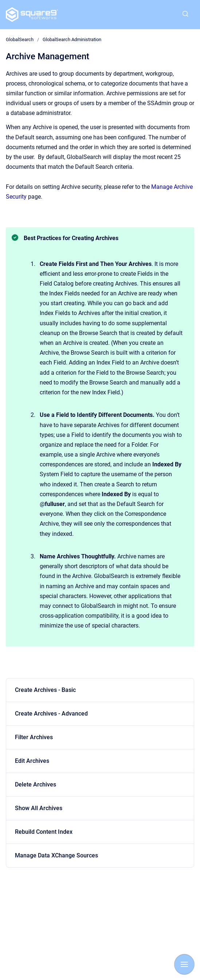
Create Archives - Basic (45, 690)
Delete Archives (36, 784)
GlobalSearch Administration (72, 39)
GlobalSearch (20, 39)
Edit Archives (32, 761)
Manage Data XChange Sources (56, 855)
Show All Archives (39, 808)
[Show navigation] (184, 964)
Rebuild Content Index (44, 832)
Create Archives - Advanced (51, 714)
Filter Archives (34, 737)
